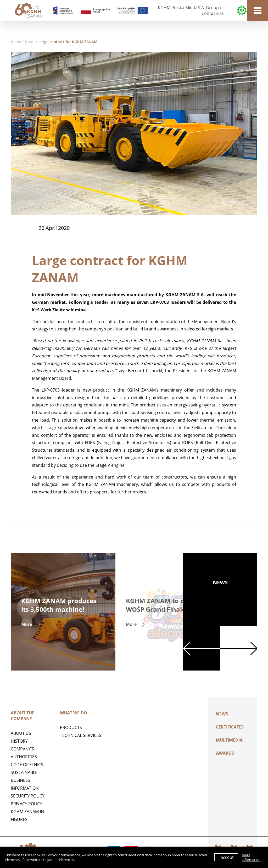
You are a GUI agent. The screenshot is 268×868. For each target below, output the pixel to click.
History (19, 741)
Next (239, 648)
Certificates (230, 727)
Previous (202, 648)
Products (71, 727)
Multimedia (229, 740)
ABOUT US (21, 733)
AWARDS (225, 753)
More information (251, 857)
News (30, 42)
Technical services (81, 735)
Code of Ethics (27, 765)
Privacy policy (26, 804)
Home (16, 42)
